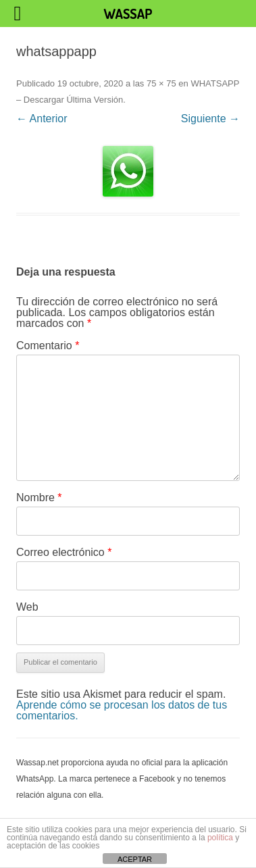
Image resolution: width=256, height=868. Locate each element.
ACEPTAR (135, 859)
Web (27, 607)
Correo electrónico (64, 552)
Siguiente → (210, 119)
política (220, 838)
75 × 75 (161, 83)
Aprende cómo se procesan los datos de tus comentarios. (122, 710)
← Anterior (42, 119)
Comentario (48, 346)
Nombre (39, 497)
